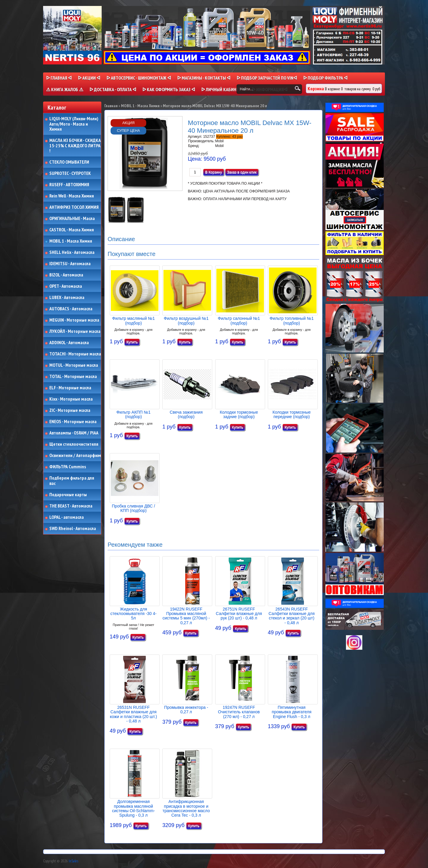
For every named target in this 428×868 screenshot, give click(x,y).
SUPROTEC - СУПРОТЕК (70, 173)
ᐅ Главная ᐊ (59, 78)
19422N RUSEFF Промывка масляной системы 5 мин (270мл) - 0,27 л (186, 616)
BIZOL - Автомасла (66, 275)
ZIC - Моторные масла (70, 410)
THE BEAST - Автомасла (71, 506)
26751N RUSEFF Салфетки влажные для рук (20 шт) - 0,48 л (239, 614)
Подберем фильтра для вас (72, 481)
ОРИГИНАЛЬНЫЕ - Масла (72, 219)
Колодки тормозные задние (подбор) (239, 414)
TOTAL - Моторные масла (73, 377)
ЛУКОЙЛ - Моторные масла (75, 331)
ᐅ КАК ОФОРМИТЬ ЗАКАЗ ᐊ (169, 89)
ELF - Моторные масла (70, 388)
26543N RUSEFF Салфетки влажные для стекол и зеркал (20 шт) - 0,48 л (291, 616)
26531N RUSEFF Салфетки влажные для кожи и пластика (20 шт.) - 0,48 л (133, 714)
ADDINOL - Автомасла (69, 343)
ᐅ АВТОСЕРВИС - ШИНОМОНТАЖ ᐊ (139, 78)
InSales (73, 861)
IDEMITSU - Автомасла (70, 264)
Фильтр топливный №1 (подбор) (292, 321)
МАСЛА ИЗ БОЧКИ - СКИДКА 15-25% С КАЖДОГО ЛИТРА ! (75, 146)
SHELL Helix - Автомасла (72, 252)
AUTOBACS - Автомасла (71, 309)
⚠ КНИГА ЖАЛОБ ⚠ (65, 89)
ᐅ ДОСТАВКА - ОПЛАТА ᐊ (113, 89)
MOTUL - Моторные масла (74, 365)
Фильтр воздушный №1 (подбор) (186, 321)
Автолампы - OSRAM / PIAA (74, 433)
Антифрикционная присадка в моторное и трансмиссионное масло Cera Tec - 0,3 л (186, 808)
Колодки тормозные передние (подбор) (292, 414)
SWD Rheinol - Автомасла (73, 529)
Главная (111, 106)
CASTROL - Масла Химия (72, 230)
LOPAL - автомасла (67, 517)
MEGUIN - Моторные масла (74, 320)
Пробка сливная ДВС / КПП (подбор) (133, 508)
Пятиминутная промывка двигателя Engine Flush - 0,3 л (291, 712)
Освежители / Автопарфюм (75, 456)
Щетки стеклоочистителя (74, 444)
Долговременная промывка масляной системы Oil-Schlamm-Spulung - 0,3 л (133, 808)
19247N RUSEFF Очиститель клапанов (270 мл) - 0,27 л (239, 712)
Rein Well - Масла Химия (72, 196)
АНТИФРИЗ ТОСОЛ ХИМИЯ (74, 207)
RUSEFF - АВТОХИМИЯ (69, 185)
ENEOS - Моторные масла (73, 422)
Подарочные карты (68, 495)
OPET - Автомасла (66, 286)
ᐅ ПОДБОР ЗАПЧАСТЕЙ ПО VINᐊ (267, 78)
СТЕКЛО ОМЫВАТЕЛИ (69, 162)
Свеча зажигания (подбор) (186, 414)
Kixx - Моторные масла (71, 399)
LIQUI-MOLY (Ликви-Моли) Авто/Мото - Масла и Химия (74, 124)
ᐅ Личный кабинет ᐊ (223, 89)
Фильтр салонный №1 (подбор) (239, 321)
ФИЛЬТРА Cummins (68, 467)
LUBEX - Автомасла (67, 298)
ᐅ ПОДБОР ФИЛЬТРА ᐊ (325, 78)
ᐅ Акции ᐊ (89, 78)
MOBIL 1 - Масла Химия (71, 241)
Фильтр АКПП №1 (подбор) (133, 414)
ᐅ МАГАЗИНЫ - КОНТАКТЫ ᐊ (204, 78)
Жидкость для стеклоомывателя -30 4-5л (133, 614)
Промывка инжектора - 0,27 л (186, 710)
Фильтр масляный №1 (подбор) (133, 321)
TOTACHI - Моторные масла (75, 354)
